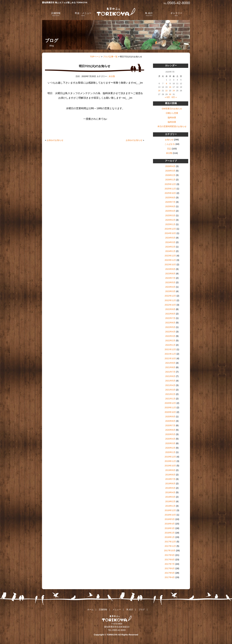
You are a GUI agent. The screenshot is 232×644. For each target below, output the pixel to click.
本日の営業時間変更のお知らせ (172, 126)
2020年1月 (170, 452)
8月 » (174, 97)
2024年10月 (170, 233)
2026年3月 (170, 171)
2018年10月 (170, 515)
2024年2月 (170, 247)
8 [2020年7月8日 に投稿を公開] (166, 84)
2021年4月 (170, 385)
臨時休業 (172, 118)
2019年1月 (170, 506)
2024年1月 (170, 251)
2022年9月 (170, 309)
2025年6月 (170, 206)
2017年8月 (170, 560)
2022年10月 (170, 305)
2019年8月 (170, 475)
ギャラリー (176, 14)
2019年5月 (170, 488)
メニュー (117, 609)
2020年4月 (170, 439)
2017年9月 (170, 555)
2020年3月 (170, 443)
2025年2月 (170, 220)
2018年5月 (170, 519)
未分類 (112, 76)
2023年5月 (170, 282)
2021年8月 (170, 367)
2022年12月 (170, 296)
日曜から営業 (172, 113)
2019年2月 (170, 501)
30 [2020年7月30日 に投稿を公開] (170, 94)
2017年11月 (170, 546)
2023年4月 (170, 287)
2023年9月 (170, 269)
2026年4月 (170, 166)
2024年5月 (170, 238)
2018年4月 (170, 524)
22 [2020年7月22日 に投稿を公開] (166, 91)
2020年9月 (170, 417)
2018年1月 (170, 537)
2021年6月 (170, 376)
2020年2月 (170, 448)
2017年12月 (170, 542)
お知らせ (169, 140)
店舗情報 (56, 14)
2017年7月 (170, 564)
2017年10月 (170, 550)
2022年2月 (170, 341)
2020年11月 (170, 408)
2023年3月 (170, 291)
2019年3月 (170, 497)
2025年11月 (170, 189)
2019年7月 (170, 479)
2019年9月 (170, 470)
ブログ (142, 609)
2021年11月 (170, 354)
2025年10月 (170, 193)
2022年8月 (170, 314)
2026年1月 (170, 180)
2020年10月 (170, 412)
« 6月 (167, 97)
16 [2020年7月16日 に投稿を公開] (170, 87)
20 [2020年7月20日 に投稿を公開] (159, 91)
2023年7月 (170, 278)
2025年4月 (170, 211)
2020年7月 (170, 425)
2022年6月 (170, 323)
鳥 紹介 (149, 14)
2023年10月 (170, 265)
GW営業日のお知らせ (172, 109)
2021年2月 (170, 394)
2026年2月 (170, 175)
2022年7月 (170, 318)
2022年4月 (170, 332)
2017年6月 (170, 568)
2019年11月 (170, 461)
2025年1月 (170, 224)
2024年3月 (170, 242)
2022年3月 (170, 336)
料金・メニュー (83, 14)
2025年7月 (170, 202)
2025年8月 (170, 198)
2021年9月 (170, 363)
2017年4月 (170, 577)
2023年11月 (170, 260)
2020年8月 (170, 421)
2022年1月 (170, 345)
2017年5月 (170, 573)
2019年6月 (170, 484)
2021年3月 (170, 390)
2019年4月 (170, 492)
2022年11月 (170, 300)
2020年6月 (170, 430)
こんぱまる (170, 144)
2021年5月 (170, 381)
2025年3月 (170, 215)
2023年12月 (170, 256)
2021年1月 (170, 399)
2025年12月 (170, 184)
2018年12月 (170, 510)
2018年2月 (170, 533)
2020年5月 (170, 434)
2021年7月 (170, 372)
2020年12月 (170, 403)
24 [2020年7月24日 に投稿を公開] (174, 91)
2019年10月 (170, 466)
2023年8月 (170, 274)
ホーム (90, 609)
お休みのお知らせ (55, 140)
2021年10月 (170, 358)
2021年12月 (170, 349)
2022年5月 (170, 327)
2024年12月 (170, 229)
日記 (169, 149)
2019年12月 (170, 457)
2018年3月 (170, 528)
